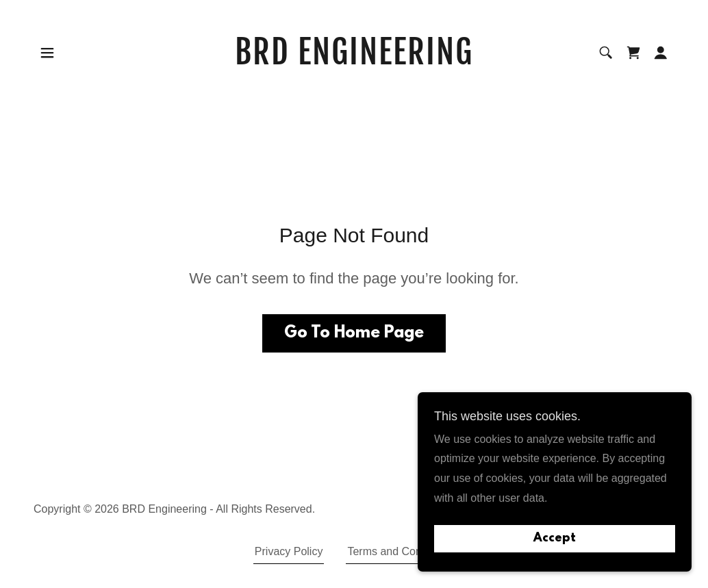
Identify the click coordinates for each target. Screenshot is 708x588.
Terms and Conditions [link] (400, 551)
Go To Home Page (354, 333)
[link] (354, 61)
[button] (47, 53)
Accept (555, 539)
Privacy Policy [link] (289, 551)
